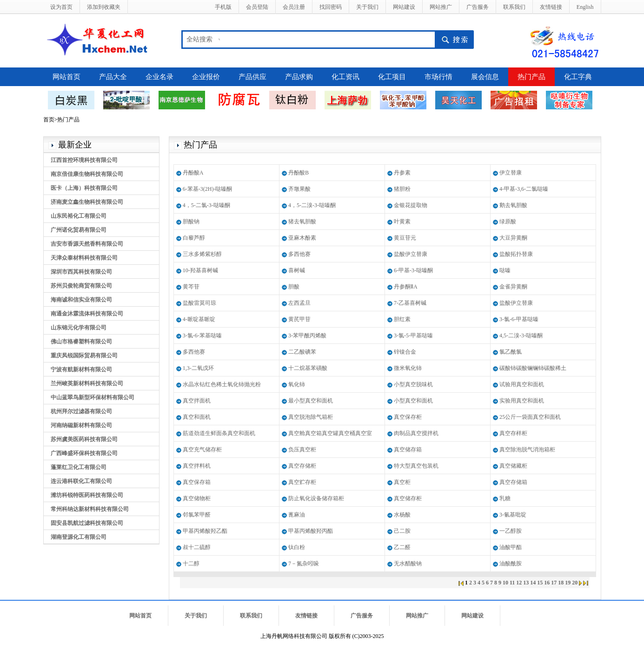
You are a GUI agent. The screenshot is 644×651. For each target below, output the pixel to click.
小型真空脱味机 (413, 384)
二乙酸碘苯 (302, 352)
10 (505, 583)
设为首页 (61, 7)
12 (519, 583)
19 (568, 583)
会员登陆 (257, 7)
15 (540, 583)
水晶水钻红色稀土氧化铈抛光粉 (222, 384)
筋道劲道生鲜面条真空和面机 (219, 433)
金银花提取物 (411, 205)
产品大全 (113, 77)
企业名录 (159, 77)
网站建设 (404, 7)
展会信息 (485, 77)
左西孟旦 (299, 303)
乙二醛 (402, 547)
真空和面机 (197, 417)
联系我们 (514, 7)
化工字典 (578, 77)
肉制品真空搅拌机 (416, 433)
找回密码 (331, 7)
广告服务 (478, 7)
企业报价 (206, 77)
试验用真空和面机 (522, 384)
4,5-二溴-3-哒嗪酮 (521, 336)
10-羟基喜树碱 (200, 270)
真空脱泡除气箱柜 (311, 417)
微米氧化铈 (408, 368)
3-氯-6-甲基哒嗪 (519, 319)
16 (547, 583)
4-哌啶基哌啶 (199, 319)
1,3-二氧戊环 (198, 368)
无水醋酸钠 (408, 564)
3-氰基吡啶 (513, 515)
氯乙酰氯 (511, 352)
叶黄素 (402, 221)
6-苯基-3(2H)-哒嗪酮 (208, 189)
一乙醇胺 (511, 531)
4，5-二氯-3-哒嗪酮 (206, 205)
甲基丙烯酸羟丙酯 (311, 531)
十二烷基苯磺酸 (308, 368)
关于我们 (367, 7)
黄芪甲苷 (299, 319)
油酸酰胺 (511, 564)
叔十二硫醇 (197, 547)
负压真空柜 (302, 450)
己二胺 (402, 531)
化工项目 (392, 77)
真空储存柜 (408, 498)
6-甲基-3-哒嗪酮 (413, 270)
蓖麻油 (297, 515)
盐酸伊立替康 (411, 254)
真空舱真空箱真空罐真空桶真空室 (330, 433)
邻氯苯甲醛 (197, 515)
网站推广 (441, 7)
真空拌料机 (197, 466)
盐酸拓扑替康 (516, 254)
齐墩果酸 (299, 189)
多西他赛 (299, 254)
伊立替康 (511, 173)
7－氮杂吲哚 (304, 564)
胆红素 (402, 319)
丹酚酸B (299, 173)
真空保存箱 (197, 482)
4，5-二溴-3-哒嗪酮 (312, 205)
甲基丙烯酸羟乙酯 (205, 531)
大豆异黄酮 (513, 238)
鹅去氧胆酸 (513, 205)
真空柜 (402, 482)
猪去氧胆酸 (302, 221)
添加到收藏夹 (104, 7)
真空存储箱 (513, 482)
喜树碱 (297, 270)
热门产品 (531, 77)
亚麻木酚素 (302, 238)
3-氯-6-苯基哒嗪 (202, 336)
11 (512, 583)
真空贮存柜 (302, 482)
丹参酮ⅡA (406, 287)
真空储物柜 (197, 498)
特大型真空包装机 (416, 466)
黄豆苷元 (405, 238)
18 (561, 583)
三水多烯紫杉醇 (202, 254)
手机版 (223, 7)
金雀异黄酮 (513, 287)
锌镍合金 (405, 352)
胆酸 (294, 287)
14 (533, 583)
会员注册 (294, 7)
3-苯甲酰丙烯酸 (307, 336)
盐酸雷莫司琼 (199, 303)
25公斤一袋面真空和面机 (530, 417)
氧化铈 (297, 384)
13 (526, 583)
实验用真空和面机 (522, 401)
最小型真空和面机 (311, 401)
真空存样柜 (513, 433)
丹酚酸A (193, 173)
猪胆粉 (402, 189)
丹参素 (402, 173)
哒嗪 (505, 270)
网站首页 (66, 77)
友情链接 (551, 7)
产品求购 (299, 77)
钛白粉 (297, 547)
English (585, 7)
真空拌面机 (197, 401)
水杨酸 (402, 515)
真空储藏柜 (513, 466)
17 (554, 583)
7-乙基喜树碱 (410, 303)
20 (575, 583)
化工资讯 (345, 77)
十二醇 (191, 564)
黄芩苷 (191, 287)
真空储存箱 (408, 450)
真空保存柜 (408, 417)
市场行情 (438, 77)
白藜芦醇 (194, 238)
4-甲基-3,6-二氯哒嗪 (524, 189)
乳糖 (505, 498)
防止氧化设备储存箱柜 (316, 498)
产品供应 (252, 77)
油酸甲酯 (511, 547)
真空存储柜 (302, 466)
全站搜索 (199, 39)
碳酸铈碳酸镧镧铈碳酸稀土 (533, 368)
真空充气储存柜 (202, 450)
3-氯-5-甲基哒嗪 (413, 336)
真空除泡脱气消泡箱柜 (527, 450)
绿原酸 (508, 221)
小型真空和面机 (413, 401)
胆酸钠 (191, 221)
